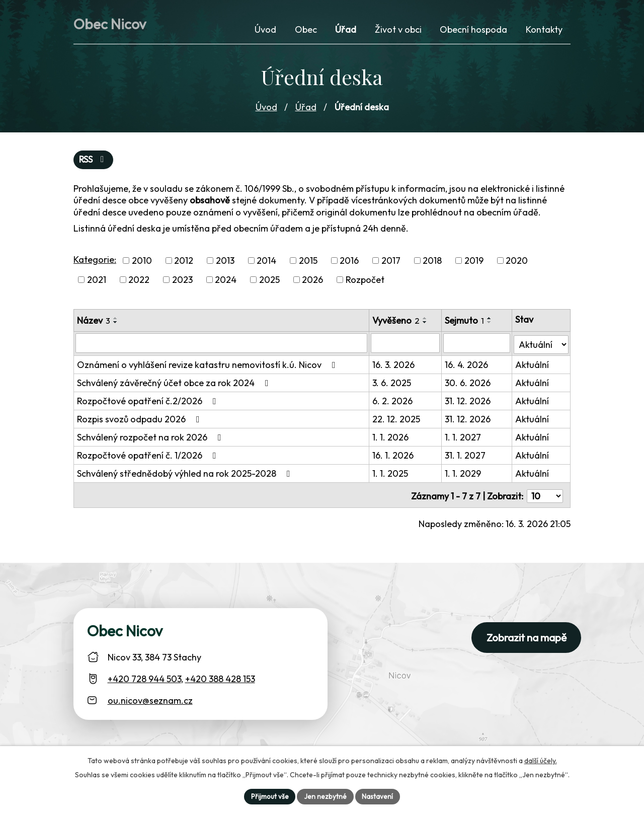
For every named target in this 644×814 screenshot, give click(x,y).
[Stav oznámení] (541, 344)
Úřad (306, 108)
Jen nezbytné (325, 796)
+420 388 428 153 (220, 677)
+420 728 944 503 (144, 677)
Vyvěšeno (396, 322)
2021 (97, 282)
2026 (312, 282)
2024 (226, 282)
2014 (266, 262)
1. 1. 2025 (391, 474)
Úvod (266, 108)
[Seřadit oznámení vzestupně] (116, 320)
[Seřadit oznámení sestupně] (116, 324)
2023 (182, 282)
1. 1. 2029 (464, 474)
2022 (139, 282)
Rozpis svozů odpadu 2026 (140, 420)
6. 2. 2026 (393, 401)
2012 (184, 262)
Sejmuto (465, 322)
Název (94, 322)
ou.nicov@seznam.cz (150, 698)
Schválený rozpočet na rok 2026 (151, 438)
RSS (94, 161)
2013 (225, 262)
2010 (142, 262)
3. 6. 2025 (392, 383)
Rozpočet (365, 282)
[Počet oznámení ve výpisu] (545, 495)
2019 (474, 262)
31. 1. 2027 (466, 456)
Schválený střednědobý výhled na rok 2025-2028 (186, 474)
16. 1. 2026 (393, 456)
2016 (349, 262)
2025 (269, 282)
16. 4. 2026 (467, 365)
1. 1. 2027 (464, 438)
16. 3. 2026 (394, 365)
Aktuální (532, 365)
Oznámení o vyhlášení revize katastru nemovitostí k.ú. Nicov (208, 365)
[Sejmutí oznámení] (477, 345)
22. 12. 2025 (397, 420)
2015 (308, 262)
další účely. (541, 760)
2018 (432, 262)
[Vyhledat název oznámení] (222, 345)
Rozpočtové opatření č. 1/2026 (149, 456)
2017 (391, 262)
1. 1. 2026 (391, 438)
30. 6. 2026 (469, 383)
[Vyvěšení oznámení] (406, 345)
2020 (517, 262)
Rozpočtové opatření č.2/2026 (149, 401)
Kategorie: (95, 261)
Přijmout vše (269, 796)
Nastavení (378, 796)
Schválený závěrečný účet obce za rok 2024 (175, 383)
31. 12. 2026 (469, 401)
